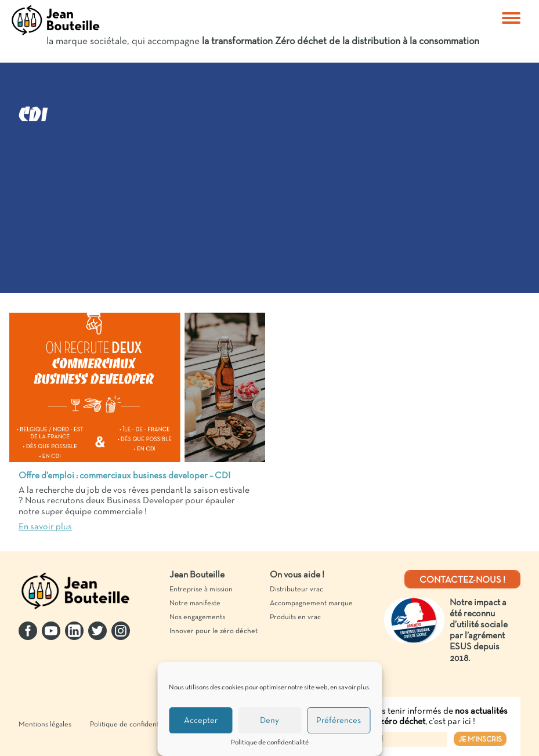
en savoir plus (350, 688)
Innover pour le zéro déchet (214, 631)
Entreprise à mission (201, 590)
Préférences (339, 721)
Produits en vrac (295, 617)
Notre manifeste (195, 604)
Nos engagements (197, 617)
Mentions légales (45, 725)
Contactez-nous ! (462, 580)
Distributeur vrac (296, 590)
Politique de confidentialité (270, 743)
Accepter (201, 721)
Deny (269, 721)
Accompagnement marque (311, 604)
